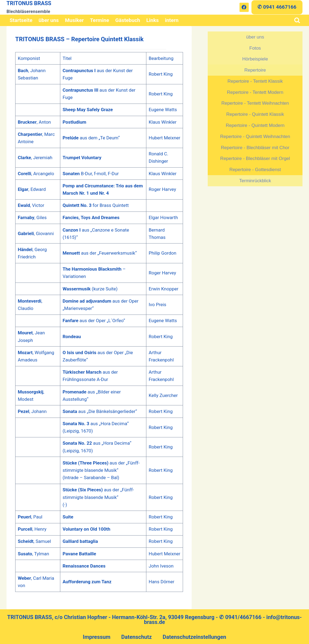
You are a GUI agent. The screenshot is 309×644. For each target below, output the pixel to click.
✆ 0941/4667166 (240, 617)
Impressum (97, 637)
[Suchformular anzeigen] (297, 20)
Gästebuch (128, 20)
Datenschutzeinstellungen (194, 637)
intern (172, 20)
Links (153, 20)
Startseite (21, 20)
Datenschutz (136, 637)
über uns (49, 20)
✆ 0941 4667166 (277, 7)
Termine (100, 20)
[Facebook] (244, 7)
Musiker (74, 20)
